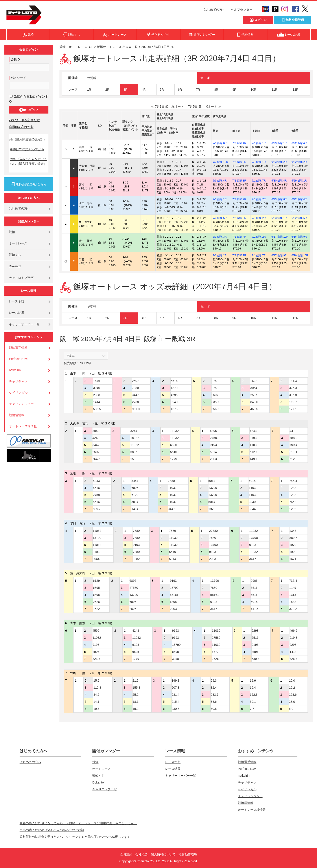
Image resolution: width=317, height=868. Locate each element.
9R (234, 90)
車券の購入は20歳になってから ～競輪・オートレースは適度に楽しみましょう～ (78, 823)
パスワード (18, 78)
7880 (135, 388)
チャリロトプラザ (21, 278)
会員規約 (126, 854)
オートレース (18, 243)
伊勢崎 (92, 78)
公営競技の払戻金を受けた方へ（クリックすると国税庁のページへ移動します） (75, 837)
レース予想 (17, 301)
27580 (214, 438)
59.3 (214, 681)
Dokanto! (15, 266)
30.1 (253, 702)
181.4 (293, 381)
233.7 (215, 695)
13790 (175, 388)
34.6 (96, 695)
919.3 (293, 638)
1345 (293, 531)
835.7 (215, 402)
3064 (254, 388)
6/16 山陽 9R (299, 237)
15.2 (96, 681)
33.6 (214, 702)
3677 (215, 652)
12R (295, 90)
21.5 (135, 681)
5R (162, 90)
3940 (97, 388)
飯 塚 (205, 78)
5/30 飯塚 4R (279, 181)
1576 (97, 381)
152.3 (254, 695)
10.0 (292, 681)
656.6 (215, 409)
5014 (213, 452)
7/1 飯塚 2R (259, 218)
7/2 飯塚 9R (239, 255)
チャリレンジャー (21, 404)
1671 (293, 559)
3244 (134, 431)
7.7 (252, 709)
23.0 (292, 702)
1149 (293, 588)
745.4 (293, 481)
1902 (293, 552)
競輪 (12, 232)
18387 (135, 438)
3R (125, 90)
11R (275, 90)
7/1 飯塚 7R (259, 181)
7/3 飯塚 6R (220, 143)
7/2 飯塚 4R (239, 143)
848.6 (254, 402)
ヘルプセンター (242, 9)
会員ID (15, 59)
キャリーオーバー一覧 (24, 324)
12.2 (292, 688)
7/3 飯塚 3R (220, 237)
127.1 (293, 409)
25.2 (135, 695)
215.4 (176, 702)
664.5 (96, 459)
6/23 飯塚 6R (279, 199)
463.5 (254, 409)
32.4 (214, 688)
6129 (253, 452)
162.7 (293, 402)
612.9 (293, 459)
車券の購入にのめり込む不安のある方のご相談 (52, 830)
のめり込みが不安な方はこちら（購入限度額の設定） (28, 161)
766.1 (293, 502)
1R (89, 90)
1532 (134, 459)
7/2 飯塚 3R (239, 162)
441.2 (293, 431)
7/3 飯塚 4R (220, 181)
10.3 (96, 709)
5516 (174, 381)
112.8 (97, 688)
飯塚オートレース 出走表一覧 (117, 47)
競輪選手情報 (18, 348)
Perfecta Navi (18, 359)
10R (253, 90)
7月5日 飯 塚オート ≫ (205, 106)
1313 (293, 595)
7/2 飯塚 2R (239, 199)
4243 (96, 438)
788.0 (293, 438)
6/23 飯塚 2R (279, 162)
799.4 (293, 445)
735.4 (293, 581)
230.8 (176, 709)
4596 (174, 395)
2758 (135, 402)
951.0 (136, 409)
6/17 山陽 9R (279, 255)
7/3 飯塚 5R (220, 218)
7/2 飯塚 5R (239, 218)
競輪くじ (15, 255)
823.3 (96, 659)
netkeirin (15, 370)
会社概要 (142, 854)
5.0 (291, 709)
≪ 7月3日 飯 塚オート (167, 106)
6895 (134, 452)
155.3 (136, 688)
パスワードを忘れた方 (24, 120)
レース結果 (17, 313)
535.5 (97, 409)
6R (180, 90)
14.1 (96, 702)
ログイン (29, 110)
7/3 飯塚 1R (220, 199)
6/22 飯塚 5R (299, 218)
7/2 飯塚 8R (239, 181)
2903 (213, 459)
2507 (135, 381)
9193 (213, 445)
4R (144, 90)
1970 (212, 509)
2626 (96, 602)
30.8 (214, 709)
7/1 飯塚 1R (259, 143)
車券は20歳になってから (27, 149)
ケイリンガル (18, 393)
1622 (254, 381)
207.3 (176, 688)
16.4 (253, 688)
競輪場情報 (17, 415)
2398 (97, 395)
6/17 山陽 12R (280, 237)
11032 (135, 445)
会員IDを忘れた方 (21, 127)
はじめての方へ (215, 9)
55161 (174, 452)
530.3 (255, 659)
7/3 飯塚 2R (220, 255)
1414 (97, 402)
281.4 (176, 695)
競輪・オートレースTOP (76, 47)
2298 (255, 631)
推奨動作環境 (188, 854)
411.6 (255, 609)
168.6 (293, 695)
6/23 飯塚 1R (279, 143)
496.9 (293, 631)
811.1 (293, 452)
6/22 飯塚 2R (299, 162)
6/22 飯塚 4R (299, 143)
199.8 (176, 681)
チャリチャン (18, 381)
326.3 (293, 388)
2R (107, 90)
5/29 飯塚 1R (299, 181)
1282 (293, 488)
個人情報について (163, 854)
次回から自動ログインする (28, 99)
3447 (135, 395)
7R (198, 90)
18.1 (135, 702)
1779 (174, 459)
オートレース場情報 (23, 426)
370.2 (293, 609)
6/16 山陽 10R (300, 255)
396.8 (293, 395)
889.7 (97, 509)
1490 (253, 459)
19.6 (253, 681)
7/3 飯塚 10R (220, 162)
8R (216, 90)
